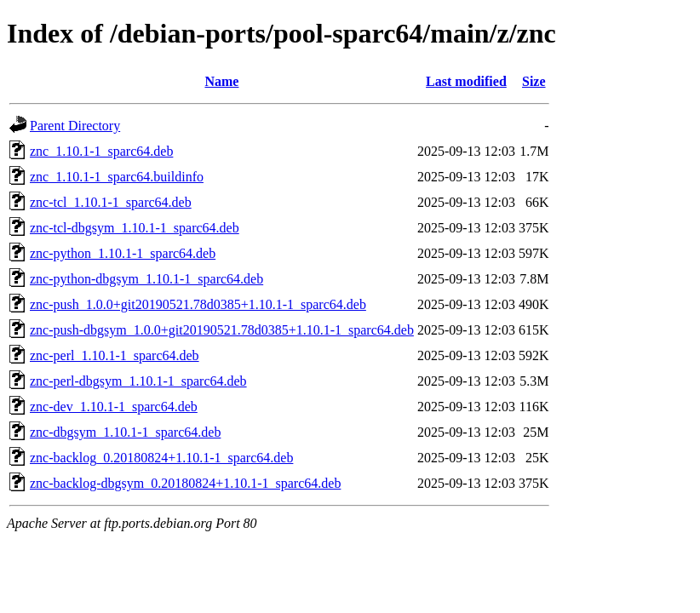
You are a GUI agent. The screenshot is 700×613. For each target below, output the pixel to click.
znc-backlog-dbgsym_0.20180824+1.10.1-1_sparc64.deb (185, 483)
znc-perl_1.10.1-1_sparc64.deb (115, 355)
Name (221, 81)
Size (534, 81)
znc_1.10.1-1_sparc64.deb (101, 151)
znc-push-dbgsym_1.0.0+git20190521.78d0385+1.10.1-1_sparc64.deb (222, 330)
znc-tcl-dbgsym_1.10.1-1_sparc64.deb (135, 228)
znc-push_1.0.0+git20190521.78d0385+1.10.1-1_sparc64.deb (198, 304)
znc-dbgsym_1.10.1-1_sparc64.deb (125, 432)
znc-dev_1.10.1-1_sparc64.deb (114, 407)
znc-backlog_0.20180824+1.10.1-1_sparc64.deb (161, 458)
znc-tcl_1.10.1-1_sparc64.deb (111, 202)
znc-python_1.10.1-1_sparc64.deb (123, 253)
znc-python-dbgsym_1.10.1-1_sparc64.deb (146, 279)
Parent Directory (75, 126)
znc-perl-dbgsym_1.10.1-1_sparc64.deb (138, 381)
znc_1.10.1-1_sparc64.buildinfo (117, 177)
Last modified (466, 81)
